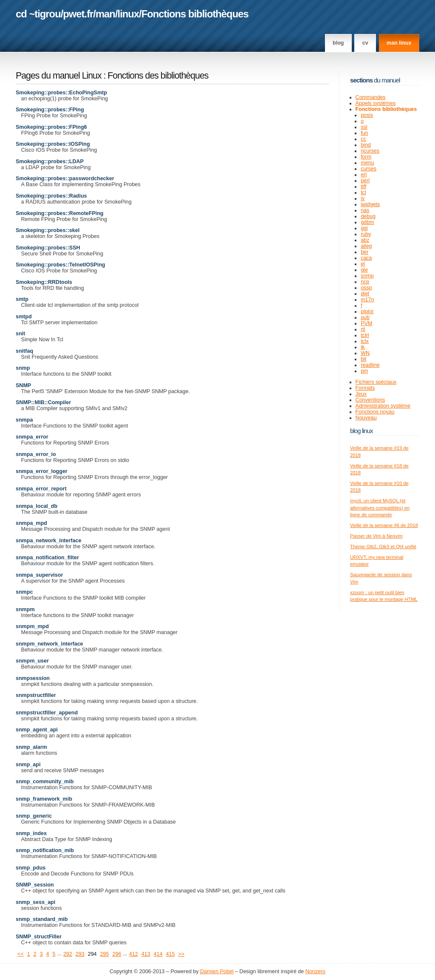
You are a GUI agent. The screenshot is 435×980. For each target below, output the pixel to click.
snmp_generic (34, 816)
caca (366, 258)
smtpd (24, 317)
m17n (367, 300)
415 (170, 954)
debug (368, 216)
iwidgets (370, 204)
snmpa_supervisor (39, 575)
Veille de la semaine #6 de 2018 (384, 525)
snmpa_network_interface (48, 541)
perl (365, 181)
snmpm (25, 609)
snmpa (24, 420)
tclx (365, 341)
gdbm (367, 222)
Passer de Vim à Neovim (376, 536)
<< (21, 954)
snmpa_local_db (37, 506)
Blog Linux (362, 431)
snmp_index (31, 833)
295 (105, 954)
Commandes (371, 97)
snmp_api (28, 765)
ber (364, 252)
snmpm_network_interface (49, 644)
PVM (366, 323)
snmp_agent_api (37, 730)
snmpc (24, 592)
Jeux (361, 394)
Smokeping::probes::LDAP (50, 161)
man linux (399, 43)
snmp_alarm (31, 747)
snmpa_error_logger (42, 471)
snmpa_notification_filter (47, 558)
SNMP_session (35, 885)
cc (363, 139)
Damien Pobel (217, 972)
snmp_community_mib (45, 782)
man (105, 14)
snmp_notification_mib (45, 850)
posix (367, 115)
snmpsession (33, 678)
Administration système (383, 406)
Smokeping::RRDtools (44, 282)
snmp (23, 368)
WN (365, 353)
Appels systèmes (376, 103)
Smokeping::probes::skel (48, 230)
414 (158, 954)
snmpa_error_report (41, 489)
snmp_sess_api (35, 902)
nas (365, 210)
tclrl (365, 335)
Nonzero (315, 972)
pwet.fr (78, 14)
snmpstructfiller (36, 695)
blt (363, 359)
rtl (363, 329)
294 (92, 954)
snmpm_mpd (32, 626)
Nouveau (366, 418)
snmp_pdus (31, 868)
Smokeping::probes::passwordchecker (65, 178)
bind (366, 145)
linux (129, 14)
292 (68, 954)
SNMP (23, 385)
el (363, 264)
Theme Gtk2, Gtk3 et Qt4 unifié (383, 547)
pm (364, 371)
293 (80, 954)
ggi (364, 228)
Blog (338, 43)
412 (134, 954)
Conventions (370, 400)
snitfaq (24, 351)
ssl (364, 127)
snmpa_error (32, 437)
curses (369, 169)
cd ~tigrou (38, 14)
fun (364, 133)
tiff (363, 187)
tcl (363, 193)
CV (365, 43)
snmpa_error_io (36, 454)
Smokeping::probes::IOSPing (53, 144)
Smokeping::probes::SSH (48, 248)
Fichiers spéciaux (376, 382)
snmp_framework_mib (44, 799)
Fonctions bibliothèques (195, 14)
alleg (366, 246)
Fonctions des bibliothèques (158, 76)
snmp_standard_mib (42, 919)
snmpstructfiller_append (47, 713)
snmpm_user (32, 661)
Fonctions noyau (375, 412)
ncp (365, 282)
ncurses (370, 151)
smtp (22, 299)
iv (363, 198)
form (366, 157)
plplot (367, 312)
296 (117, 954)
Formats (365, 388)
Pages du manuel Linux (59, 76)
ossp (366, 288)
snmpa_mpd (31, 523)
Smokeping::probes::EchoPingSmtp (61, 93)
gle (364, 270)
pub (365, 317)
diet (365, 294)
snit (20, 334)
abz (365, 240)
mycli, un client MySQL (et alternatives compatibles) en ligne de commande (380, 508)
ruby (366, 234)
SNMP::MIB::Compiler (43, 402)
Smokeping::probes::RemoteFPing (60, 213)
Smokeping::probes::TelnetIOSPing (60, 265)
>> (181, 954)
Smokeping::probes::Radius (51, 196)
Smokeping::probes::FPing (50, 110)
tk (363, 347)
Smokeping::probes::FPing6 (51, 127)
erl (364, 175)
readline (370, 365)
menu (367, 163)
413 (146, 954)
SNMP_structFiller (39, 937)
